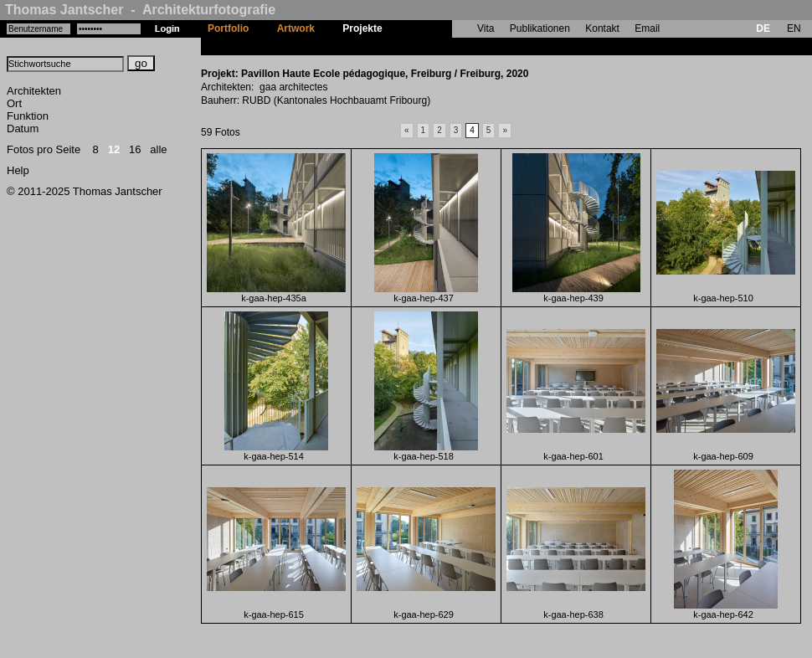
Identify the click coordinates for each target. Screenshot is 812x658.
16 (135, 149)
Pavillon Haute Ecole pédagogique (478, 46)
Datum (23, 129)
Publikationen (540, 28)
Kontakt (602, 28)
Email (647, 28)
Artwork (296, 28)
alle (158, 149)
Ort (14, 103)
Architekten (34, 91)
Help (18, 170)
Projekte (362, 28)
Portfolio (228, 28)
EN (794, 28)
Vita (486, 28)
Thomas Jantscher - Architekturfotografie (140, 10)
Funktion (28, 116)
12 (114, 149)
